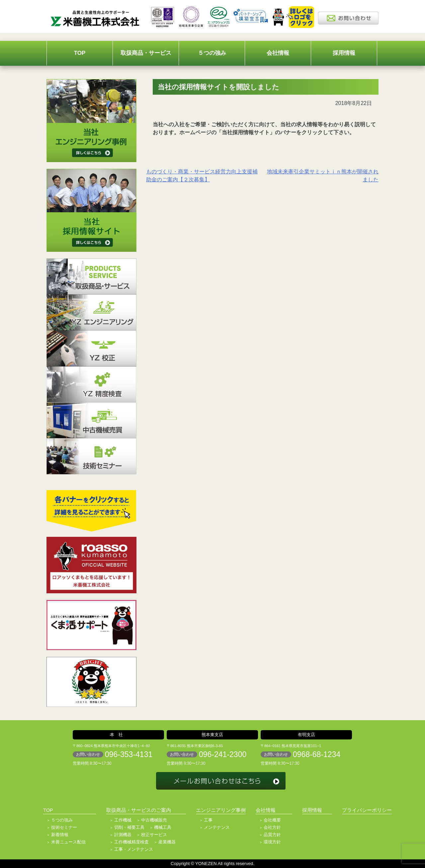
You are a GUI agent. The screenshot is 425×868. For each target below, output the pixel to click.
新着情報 (60, 835)
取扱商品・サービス (146, 53)
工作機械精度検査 (131, 842)
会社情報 (278, 53)
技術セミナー (64, 827)
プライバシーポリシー (367, 810)
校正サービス (154, 835)
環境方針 (272, 842)
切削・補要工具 (129, 827)
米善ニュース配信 (68, 842)
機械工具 (163, 827)
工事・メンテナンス (134, 849)
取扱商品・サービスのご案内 (139, 810)
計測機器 (123, 835)
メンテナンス (217, 827)
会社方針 (272, 827)
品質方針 (272, 835)
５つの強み (212, 53)
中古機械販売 (154, 820)
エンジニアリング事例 (221, 810)
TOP (80, 53)
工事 (208, 820)
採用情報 (344, 53)
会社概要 (272, 820)
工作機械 (123, 820)
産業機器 (167, 842)
